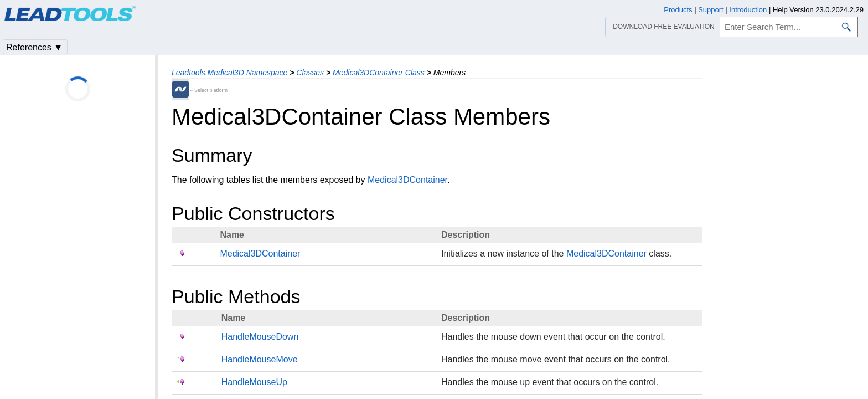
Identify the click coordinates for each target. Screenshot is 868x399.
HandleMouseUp (254, 382)
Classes (310, 73)
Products (678, 10)
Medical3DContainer (407, 180)
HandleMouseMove (260, 359)
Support (711, 10)
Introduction (748, 10)
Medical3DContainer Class (379, 73)
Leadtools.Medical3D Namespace (229, 73)
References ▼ (34, 47)
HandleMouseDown (260, 337)
